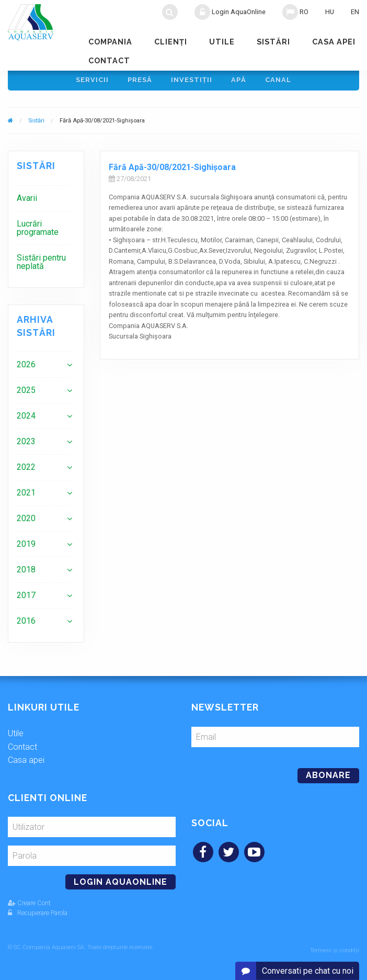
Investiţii (192, 81)
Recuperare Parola (38, 915)
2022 (26, 470)
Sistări (273, 42)
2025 (26, 393)
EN (355, 12)
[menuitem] (46, 201)
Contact (109, 60)
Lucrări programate (38, 230)
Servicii (92, 81)
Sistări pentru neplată (41, 264)
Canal (278, 81)
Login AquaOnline (230, 12)
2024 (26, 418)
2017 (26, 598)
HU (330, 12)
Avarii (27, 201)
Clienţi (171, 42)
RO (295, 12)
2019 (26, 547)
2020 (26, 521)
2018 (26, 572)
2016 (26, 623)
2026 (26, 367)
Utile (222, 42)
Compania (110, 42)
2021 (26, 495)
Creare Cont (29, 905)
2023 (26, 444)
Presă (140, 81)
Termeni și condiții (335, 950)
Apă (239, 81)
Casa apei (334, 42)
